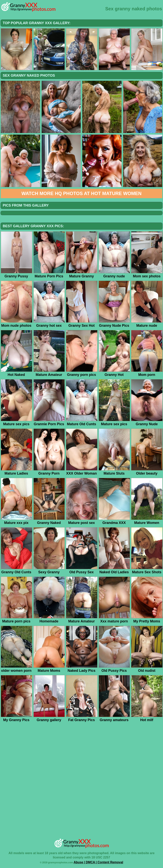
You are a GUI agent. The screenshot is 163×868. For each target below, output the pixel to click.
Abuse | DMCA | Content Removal (98, 862)
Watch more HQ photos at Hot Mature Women (81, 193)
